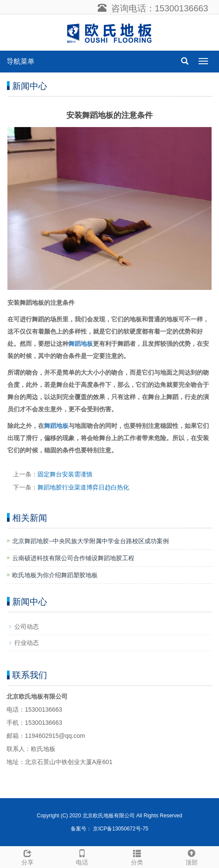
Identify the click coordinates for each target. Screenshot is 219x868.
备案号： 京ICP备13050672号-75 (109, 829)
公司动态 (27, 627)
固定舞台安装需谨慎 (65, 474)
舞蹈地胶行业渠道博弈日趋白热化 (83, 487)
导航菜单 (21, 61)
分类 (137, 856)
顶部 (192, 856)
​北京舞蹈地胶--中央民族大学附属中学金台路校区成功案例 (91, 541)
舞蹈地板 (81, 344)
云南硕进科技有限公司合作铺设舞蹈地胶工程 (73, 558)
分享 (27, 856)
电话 (82, 856)
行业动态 (27, 643)
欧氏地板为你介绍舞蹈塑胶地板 (55, 575)
